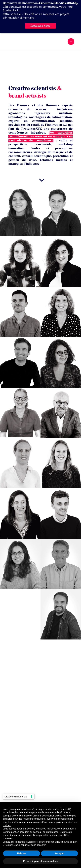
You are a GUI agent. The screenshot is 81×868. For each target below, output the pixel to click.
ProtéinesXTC (21, 42)
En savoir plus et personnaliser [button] (40, 861)
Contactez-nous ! (41, 26)
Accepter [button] (59, 853)
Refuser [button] (22, 853)
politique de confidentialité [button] (16, 816)
